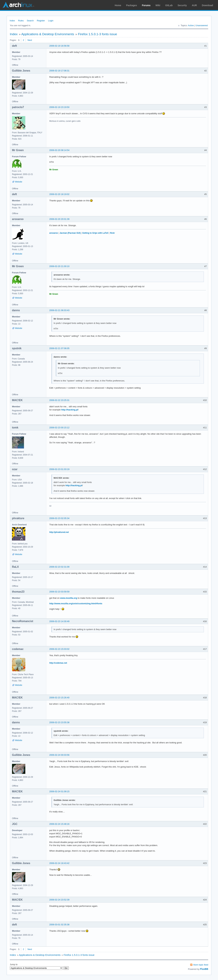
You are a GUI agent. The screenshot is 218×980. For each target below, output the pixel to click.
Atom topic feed (201, 965)
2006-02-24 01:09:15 (59, 791)
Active (191, 25)
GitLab (169, 5)
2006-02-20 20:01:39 (59, 219)
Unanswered (202, 25)
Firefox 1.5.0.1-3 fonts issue (97, 34)
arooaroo (54, 233)
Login (51, 21)
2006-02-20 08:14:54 (59, 150)
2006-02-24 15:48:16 (59, 824)
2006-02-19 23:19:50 (59, 107)
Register (41, 21)
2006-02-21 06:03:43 (59, 310)
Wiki (158, 5)
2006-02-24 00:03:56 (59, 755)
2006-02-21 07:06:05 (59, 348)
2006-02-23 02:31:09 (59, 567)
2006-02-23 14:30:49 (59, 621)
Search (30, 21)
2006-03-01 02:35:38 (59, 925)
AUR (194, 5)
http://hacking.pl (70, 410)
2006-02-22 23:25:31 (59, 400)
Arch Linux (18, 5)
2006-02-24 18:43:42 (59, 863)
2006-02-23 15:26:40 (59, 698)
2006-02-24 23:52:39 (59, 900)
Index (12, 21)
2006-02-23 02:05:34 (59, 518)
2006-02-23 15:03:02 (59, 649)
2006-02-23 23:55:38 (59, 722)
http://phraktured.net (59, 532)
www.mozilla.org (69, 598)
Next (30, 40)
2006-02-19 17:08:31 (59, 71)
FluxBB (204, 969)
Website (19, 182)
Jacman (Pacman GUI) (70, 233)
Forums (146, 5)
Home (118, 5)
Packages (132, 5)
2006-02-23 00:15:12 (59, 428)
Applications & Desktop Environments (48, 34)
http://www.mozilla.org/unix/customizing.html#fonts (76, 603)
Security (182, 5)
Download (207, 5)
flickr (112, 233)
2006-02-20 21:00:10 (59, 266)
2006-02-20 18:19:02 (59, 194)
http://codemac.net (58, 663)
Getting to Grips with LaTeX (95, 233)
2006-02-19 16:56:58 (59, 46)
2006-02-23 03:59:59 (59, 592)
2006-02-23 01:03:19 (59, 469)
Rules (21, 21)
